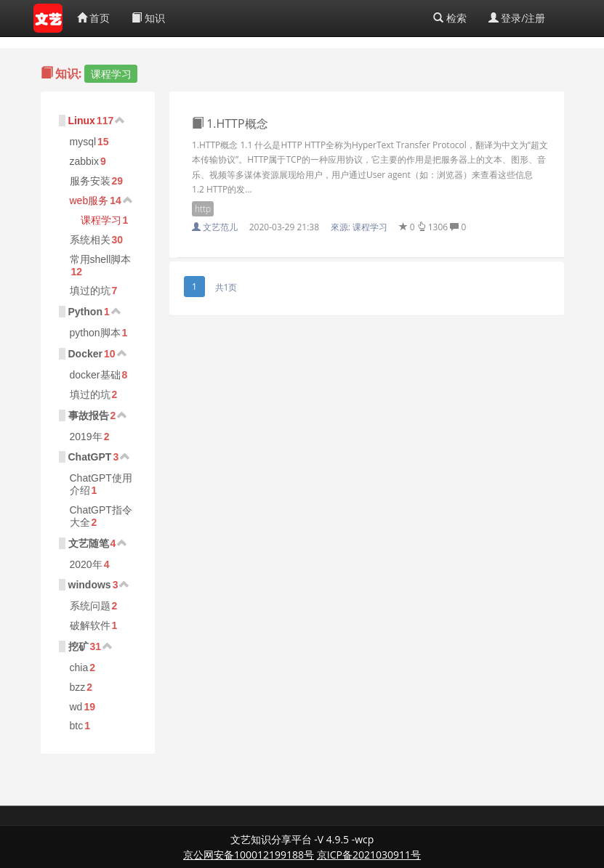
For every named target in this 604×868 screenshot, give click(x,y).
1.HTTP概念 (230, 123)
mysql (83, 142)
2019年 (86, 437)
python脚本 (95, 333)
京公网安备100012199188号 (249, 855)
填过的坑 (90, 291)
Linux (82, 121)
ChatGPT (90, 457)
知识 (148, 18)
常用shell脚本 (101, 259)
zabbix (84, 161)
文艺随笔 (89, 543)
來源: (360, 227)
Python (85, 312)
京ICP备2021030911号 (369, 855)
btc (77, 726)
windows (90, 585)
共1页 (226, 287)
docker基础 (95, 375)
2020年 (86, 564)
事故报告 (89, 415)
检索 (450, 18)
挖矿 (78, 646)
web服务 (89, 200)
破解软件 (90, 625)
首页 (94, 18)
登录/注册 (517, 18)
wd (76, 707)
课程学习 (101, 220)
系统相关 (90, 240)
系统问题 (90, 606)
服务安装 (90, 181)
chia (79, 668)
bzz (78, 687)
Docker (85, 354)
